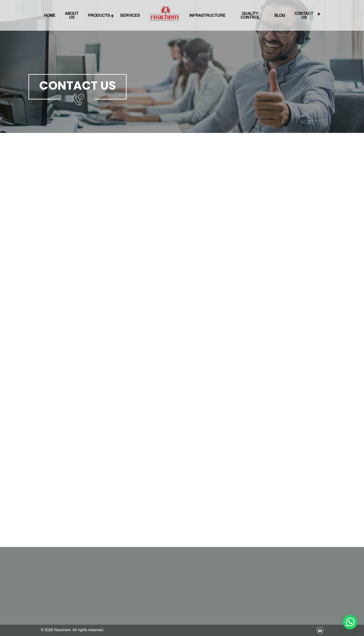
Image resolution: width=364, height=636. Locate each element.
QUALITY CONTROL (241, 16)
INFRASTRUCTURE (204, 16)
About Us (87, 16)
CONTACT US (287, 16)
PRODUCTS (110, 16)
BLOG (266, 16)
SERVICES (137, 16)
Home (68, 16)
